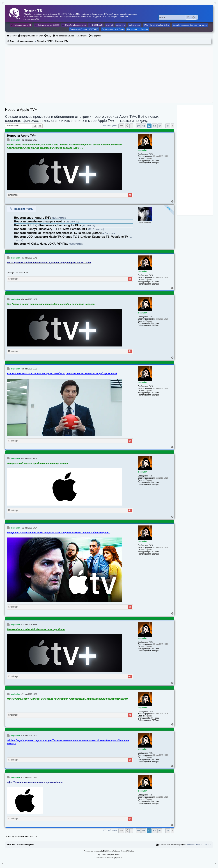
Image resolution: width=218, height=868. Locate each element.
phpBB (103, 851)
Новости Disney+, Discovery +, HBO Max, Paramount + (51, 229)
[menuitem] (30, 36)
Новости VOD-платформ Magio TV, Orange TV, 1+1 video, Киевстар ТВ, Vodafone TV (71, 237)
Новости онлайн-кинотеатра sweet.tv (40, 221)
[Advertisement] (109, 75)
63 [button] (154, 126)
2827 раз (156, 163)
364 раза (155, 161)
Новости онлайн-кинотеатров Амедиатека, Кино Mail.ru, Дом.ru (58, 233)
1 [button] (131, 126)
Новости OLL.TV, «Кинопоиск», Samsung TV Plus (48, 225)
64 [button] (160, 126)
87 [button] (168, 126)
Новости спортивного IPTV (33, 218)
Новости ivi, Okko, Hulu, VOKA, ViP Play (42, 244)
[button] (121, 126)
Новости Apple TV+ (21, 110)
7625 (151, 154)
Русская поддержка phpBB (109, 854)
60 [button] (138, 126)
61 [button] (144, 126)
